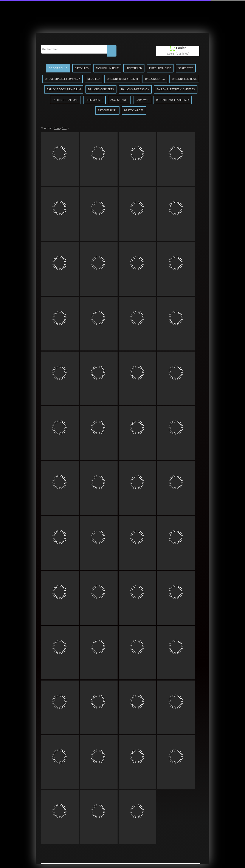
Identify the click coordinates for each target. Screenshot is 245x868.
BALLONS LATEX (155, 79)
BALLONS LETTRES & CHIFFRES (176, 89)
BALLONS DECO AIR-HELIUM (64, 89)
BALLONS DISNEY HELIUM (122, 79)
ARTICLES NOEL (107, 110)
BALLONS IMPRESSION (135, 89)
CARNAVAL (142, 100)
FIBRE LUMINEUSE (160, 68)
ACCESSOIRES (119, 100)
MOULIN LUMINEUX (107, 68)
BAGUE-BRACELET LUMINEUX (63, 79)
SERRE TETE (186, 68)
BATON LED (82, 68)
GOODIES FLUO (58, 68)
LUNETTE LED (134, 68)
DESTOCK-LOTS (134, 110)
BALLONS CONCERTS (101, 89)
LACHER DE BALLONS (65, 100)
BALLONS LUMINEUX (184, 79)
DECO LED (94, 79)
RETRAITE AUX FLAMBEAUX (173, 100)
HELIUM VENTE (94, 100)
